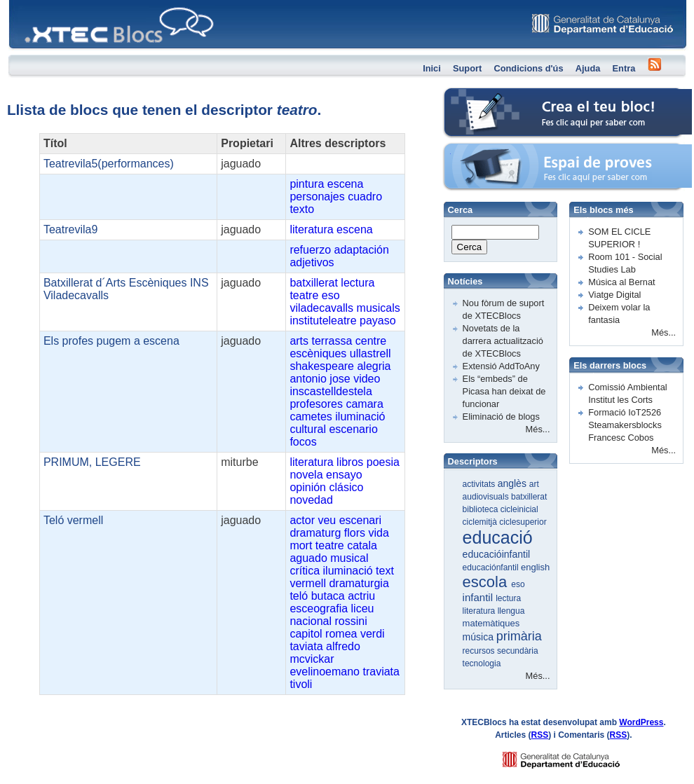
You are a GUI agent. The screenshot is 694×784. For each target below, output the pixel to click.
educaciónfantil (492, 568)
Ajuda (588, 68)
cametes (311, 417)
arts (299, 341)
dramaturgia (359, 583)
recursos (480, 651)
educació (498, 537)
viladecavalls (321, 308)
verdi (373, 634)
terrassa (332, 341)
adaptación (362, 250)
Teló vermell (73, 520)
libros (350, 462)
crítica (305, 571)
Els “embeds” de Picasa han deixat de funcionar (504, 391)
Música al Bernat (621, 282)
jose (340, 379)
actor (302, 520)
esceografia (319, 608)
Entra (624, 68)
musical (349, 558)
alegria (374, 366)
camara (364, 404)
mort (301, 545)
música (479, 637)
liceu (363, 608)
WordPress (641, 722)
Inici (432, 68)
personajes (317, 197)
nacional (311, 621)
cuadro (365, 197)
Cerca (470, 247)
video (367, 379)
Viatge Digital (614, 295)
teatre (304, 295)
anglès (513, 483)
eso (331, 295)
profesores (316, 404)
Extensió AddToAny (501, 366)
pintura (307, 184)
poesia (383, 462)
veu (327, 520)
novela (306, 475)
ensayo (344, 475)
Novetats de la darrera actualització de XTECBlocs (503, 341)
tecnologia (482, 663)
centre (371, 341)
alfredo (343, 646)
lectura (358, 283)
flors (355, 533)
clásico (346, 487)
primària (519, 636)
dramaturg (315, 533)
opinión (308, 487)
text (385, 571)
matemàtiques (491, 623)
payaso (378, 321)
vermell (308, 583)
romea (341, 634)
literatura (311, 229)
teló (299, 596)
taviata (306, 646)
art (534, 484)
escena (346, 184)
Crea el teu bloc (475, 95)
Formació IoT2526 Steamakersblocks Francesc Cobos (625, 425)
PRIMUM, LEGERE (92, 462)
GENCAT (574, 756)
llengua (511, 611)
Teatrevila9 (70, 229)
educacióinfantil (497, 554)
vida (378, 533)
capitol (306, 634)
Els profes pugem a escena (111, 341)
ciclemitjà (481, 522)
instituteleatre (323, 321)
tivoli (301, 684)
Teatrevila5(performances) (109, 164)
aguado (308, 558)
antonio (308, 379)
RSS (540, 735)
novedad (311, 500)
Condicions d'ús (528, 68)
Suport (467, 68)
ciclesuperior (523, 522)
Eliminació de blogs (501, 417)
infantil (479, 597)
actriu (361, 596)
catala (362, 545)
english (535, 567)
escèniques (318, 353)
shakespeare (322, 366)
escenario (353, 429)
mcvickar (312, 659)
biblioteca (482, 509)
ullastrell (370, 353)
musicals (379, 308)
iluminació (360, 417)
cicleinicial (519, 509)
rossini (351, 621)
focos (303, 442)
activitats (480, 484)
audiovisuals (487, 497)
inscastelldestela (331, 391)
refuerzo (310, 250)
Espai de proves (476, 150)
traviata (381, 672)
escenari (360, 520)
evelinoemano (325, 672)
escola (487, 582)
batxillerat (313, 283)
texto (302, 209)
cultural (308, 429)
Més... (538, 429)
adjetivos (312, 262)
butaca (328, 596)
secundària (518, 651)
